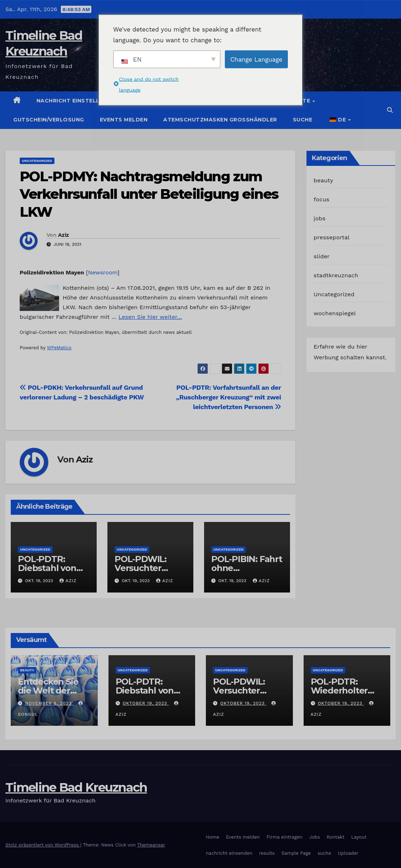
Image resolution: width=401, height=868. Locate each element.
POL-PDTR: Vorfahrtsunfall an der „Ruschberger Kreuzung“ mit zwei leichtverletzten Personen (229, 397)
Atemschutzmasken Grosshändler (220, 120)
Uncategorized (37, 161)
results (267, 853)
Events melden (124, 120)
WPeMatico (59, 348)
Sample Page (296, 853)
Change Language (256, 59)
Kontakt (336, 837)
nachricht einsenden (229, 853)
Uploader (348, 853)
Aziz (63, 235)
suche (303, 120)
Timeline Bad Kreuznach (76, 787)
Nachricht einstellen (72, 101)
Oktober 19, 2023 (146, 703)
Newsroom (103, 272)
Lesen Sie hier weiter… (150, 317)
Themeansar (151, 845)
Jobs (314, 837)
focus (322, 199)
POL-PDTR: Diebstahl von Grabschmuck (47, 568)
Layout (359, 837)
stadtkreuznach (336, 275)
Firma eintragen (285, 837)
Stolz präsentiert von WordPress (43, 845)
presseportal (332, 237)
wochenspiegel (335, 313)
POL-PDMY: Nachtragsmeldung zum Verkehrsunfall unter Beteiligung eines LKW (149, 194)
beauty (323, 180)
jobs (320, 218)
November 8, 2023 (49, 703)
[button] (390, 110)
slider (322, 256)
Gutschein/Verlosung (49, 120)
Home (212, 837)
